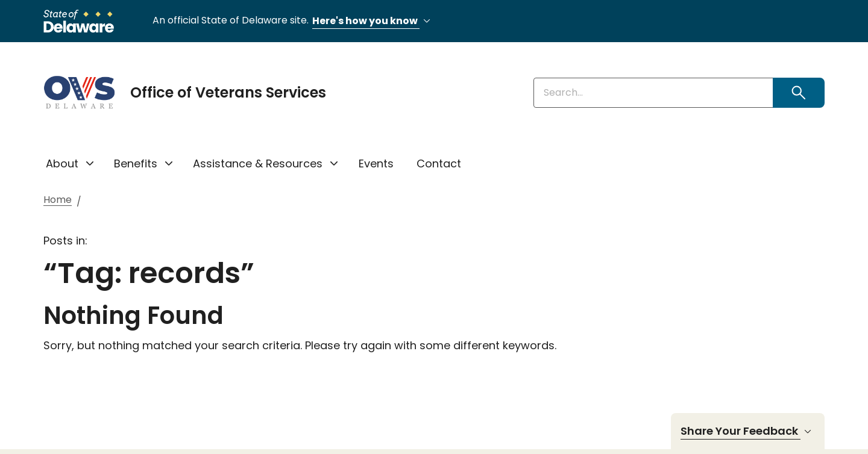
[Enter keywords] (653, 93)
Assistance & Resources (258, 163)
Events (376, 163)
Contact (439, 163)
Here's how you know (373, 21)
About (62, 163)
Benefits (136, 163)
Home (58, 200)
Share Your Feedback (748, 431)
